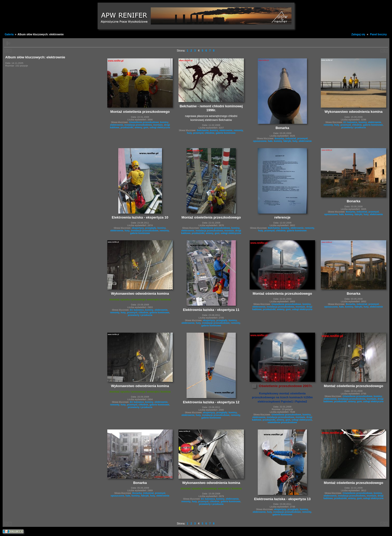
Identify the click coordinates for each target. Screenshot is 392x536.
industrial (291, 138)
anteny (138, 127)
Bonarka (279, 138)
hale (270, 141)
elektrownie (117, 125)
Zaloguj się (358, 34)
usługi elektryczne (160, 127)
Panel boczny (378, 34)
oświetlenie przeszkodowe (282, 422)
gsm (146, 127)
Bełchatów (203, 130)
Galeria (9, 34)
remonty (238, 130)
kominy (164, 122)
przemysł (198, 133)
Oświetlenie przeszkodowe (144, 122)
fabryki (287, 141)
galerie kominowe (226, 133)
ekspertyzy (138, 228)
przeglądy (151, 228)
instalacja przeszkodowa (138, 125)
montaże (158, 125)
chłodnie (209, 133)
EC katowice (350, 122)
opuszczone (260, 141)
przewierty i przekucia (354, 127)
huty (189, 133)
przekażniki (127, 127)
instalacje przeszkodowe (145, 231)
